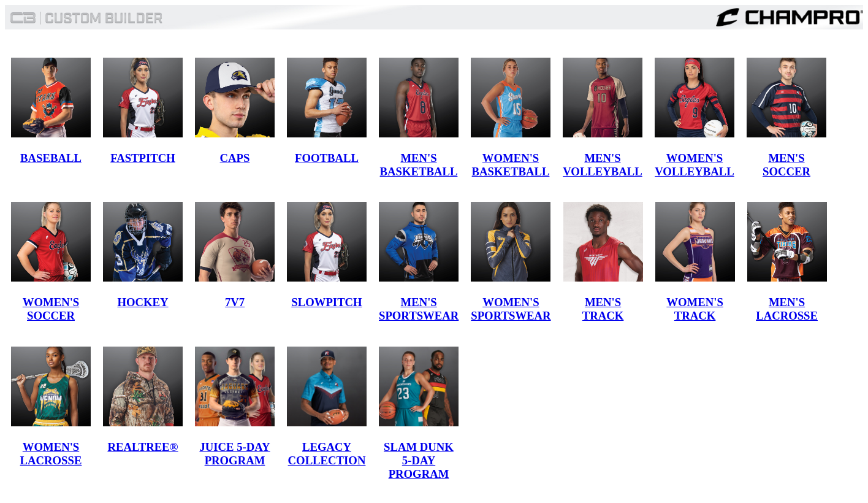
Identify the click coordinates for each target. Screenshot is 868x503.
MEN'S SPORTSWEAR (419, 309)
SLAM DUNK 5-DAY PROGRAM (419, 460)
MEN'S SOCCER (786, 165)
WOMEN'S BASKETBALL (511, 165)
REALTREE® (143, 447)
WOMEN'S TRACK (695, 309)
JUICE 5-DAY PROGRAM (234, 454)
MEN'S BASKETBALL (419, 165)
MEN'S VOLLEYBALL (603, 165)
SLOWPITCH (326, 302)
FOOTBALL (327, 158)
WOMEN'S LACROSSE (51, 454)
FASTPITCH (143, 158)
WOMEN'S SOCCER (51, 309)
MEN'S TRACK (603, 309)
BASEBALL (51, 158)
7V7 (235, 302)
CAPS (235, 158)
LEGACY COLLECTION (327, 454)
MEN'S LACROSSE (787, 309)
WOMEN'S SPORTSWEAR (511, 309)
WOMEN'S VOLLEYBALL (695, 165)
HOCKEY (143, 302)
